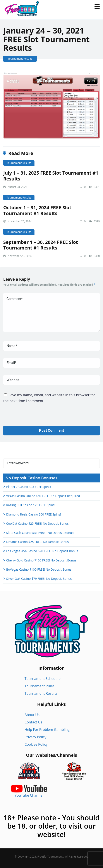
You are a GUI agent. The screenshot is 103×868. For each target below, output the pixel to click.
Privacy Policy (35, 737)
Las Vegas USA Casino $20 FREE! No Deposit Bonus (42, 551)
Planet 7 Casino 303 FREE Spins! (28, 487)
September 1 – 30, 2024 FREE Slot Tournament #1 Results (41, 245)
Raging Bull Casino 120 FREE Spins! (31, 505)
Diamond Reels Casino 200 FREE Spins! (33, 514)
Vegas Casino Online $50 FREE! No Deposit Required (43, 496)
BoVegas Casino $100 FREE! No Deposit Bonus (39, 569)
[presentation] (36, 417)
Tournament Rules (39, 686)
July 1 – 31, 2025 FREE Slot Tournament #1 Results (51, 176)
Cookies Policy (36, 744)
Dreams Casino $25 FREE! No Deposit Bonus (37, 542)
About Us (32, 715)
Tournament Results (20, 59)
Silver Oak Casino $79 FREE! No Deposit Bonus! (39, 579)
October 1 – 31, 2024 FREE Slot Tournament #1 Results (37, 210)
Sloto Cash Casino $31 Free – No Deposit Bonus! (40, 533)
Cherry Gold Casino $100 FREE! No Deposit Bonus (41, 560)
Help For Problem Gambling (47, 730)
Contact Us (33, 722)
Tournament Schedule (42, 679)
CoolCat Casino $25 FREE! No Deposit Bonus (37, 523)
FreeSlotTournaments (51, 857)
